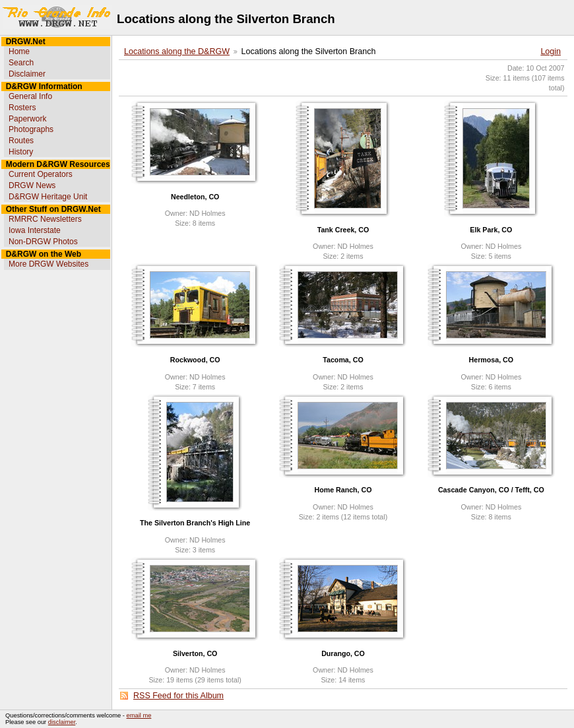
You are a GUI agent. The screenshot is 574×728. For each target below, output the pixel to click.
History (21, 152)
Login (551, 51)
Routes (21, 141)
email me (139, 715)
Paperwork (27, 119)
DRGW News (32, 185)
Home (19, 51)
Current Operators (41, 174)
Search (21, 63)
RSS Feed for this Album (178, 696)
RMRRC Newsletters (45, 219)
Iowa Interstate (35, 230)
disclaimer (62, 722)
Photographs (31, 129)
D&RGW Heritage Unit (48, 197)
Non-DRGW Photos (43, 242)
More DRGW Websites (48, 264)
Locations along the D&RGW (177, 51)
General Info (30, 96)
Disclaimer (27, 74)
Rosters (22, 108)
